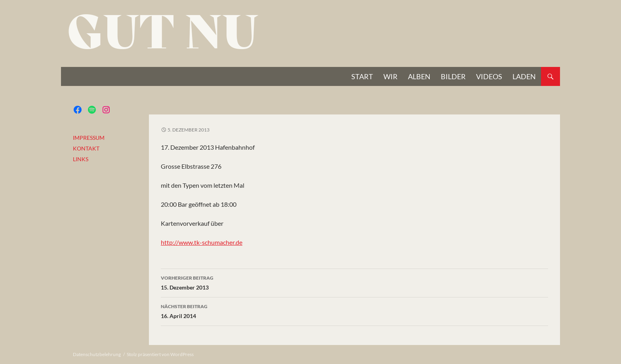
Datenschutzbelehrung (97, 354)
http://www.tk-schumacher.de (202, 242)
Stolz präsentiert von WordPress (160, 354)
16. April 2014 (354, 311)
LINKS (81, 159)
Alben (419, 76)
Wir (391, 76)
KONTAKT (86, 148)
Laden (524, 76)
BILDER (453, 76)
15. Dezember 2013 (354, 282)
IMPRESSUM (89, 138)
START (362, 76)
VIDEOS (489, 76)
